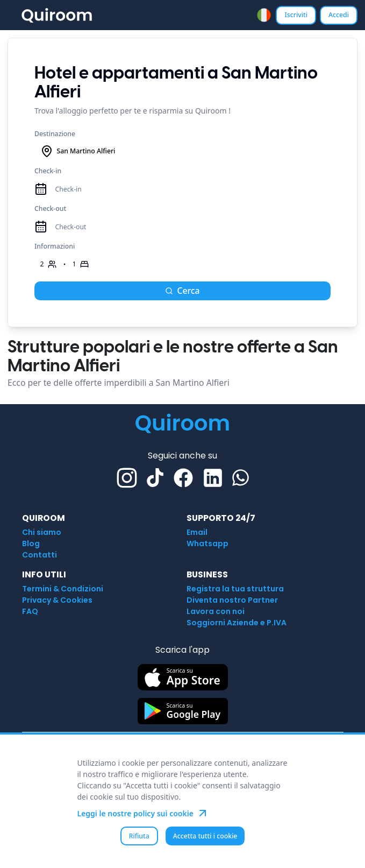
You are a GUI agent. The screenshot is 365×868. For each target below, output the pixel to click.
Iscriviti (296, 15)
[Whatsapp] (241, 478)
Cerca (182, 291)
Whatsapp (207, 544)
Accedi (339, 15)
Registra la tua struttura (235, 589)
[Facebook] (183, 478)
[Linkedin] (213, 478)
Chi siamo (42, 532)
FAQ (30, 611)
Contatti (40, 555)
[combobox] (264, 15)
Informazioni (55, 246)
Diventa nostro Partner (232, 600)
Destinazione (55, 134)
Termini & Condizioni (63, 589)
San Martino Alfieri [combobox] (78, 151)
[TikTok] (155, 478)
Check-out (50, 209)
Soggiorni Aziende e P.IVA (237, 623)
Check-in (48, 171)
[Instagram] (127, 478)
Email (197, 532)
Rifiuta (139, 836)
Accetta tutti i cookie (205, 836)
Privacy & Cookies (57, 600)
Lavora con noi (216, 611)
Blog (31, 544)
